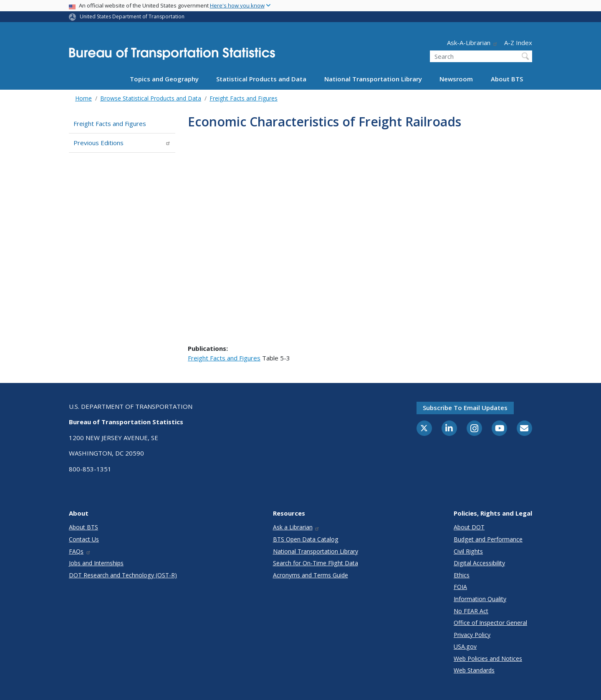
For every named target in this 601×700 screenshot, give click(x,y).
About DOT (469, 527)
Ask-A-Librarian (472, 43)
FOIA (460, 587)
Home (83, 98)
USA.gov (465, 646)
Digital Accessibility (479, 563)
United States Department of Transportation (132, 16)
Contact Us (84, 539)
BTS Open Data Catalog (306, 539)
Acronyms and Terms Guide (311, 575)
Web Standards (474, 670)
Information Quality (480, 599)
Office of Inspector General (490, 623)
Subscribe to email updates (465, 408)
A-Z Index (518, 43)
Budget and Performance (488, 539)
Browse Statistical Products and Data (151, 98)
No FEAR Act (471, 611)
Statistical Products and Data (261, 79)
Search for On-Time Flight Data (316, 563)
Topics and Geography (164, 79)
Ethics (462, 575)
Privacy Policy (472, 635)
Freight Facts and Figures (244, 98)
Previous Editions (122, 143)
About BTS (507, 79)
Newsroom (456, 79)
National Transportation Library (373, 79)
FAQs (80, 551)
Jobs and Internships (96, 563)
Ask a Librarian (297, 527)
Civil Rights (468, 551)
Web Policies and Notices (488, 658)
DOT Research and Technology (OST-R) (123, 575)
